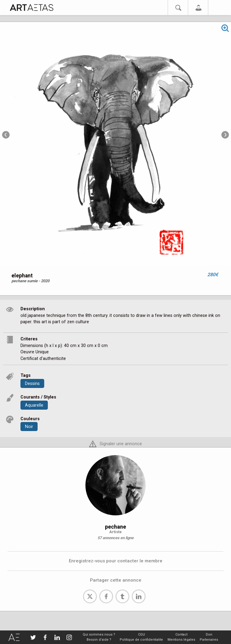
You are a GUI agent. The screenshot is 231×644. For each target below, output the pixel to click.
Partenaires (209, 640)
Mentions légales (181, 640)
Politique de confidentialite (141, 640)
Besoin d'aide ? (99, 640)
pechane (115, 527)
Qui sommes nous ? (99, 635)
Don (209, 635)
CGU (142, 635)
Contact (181, 635)
